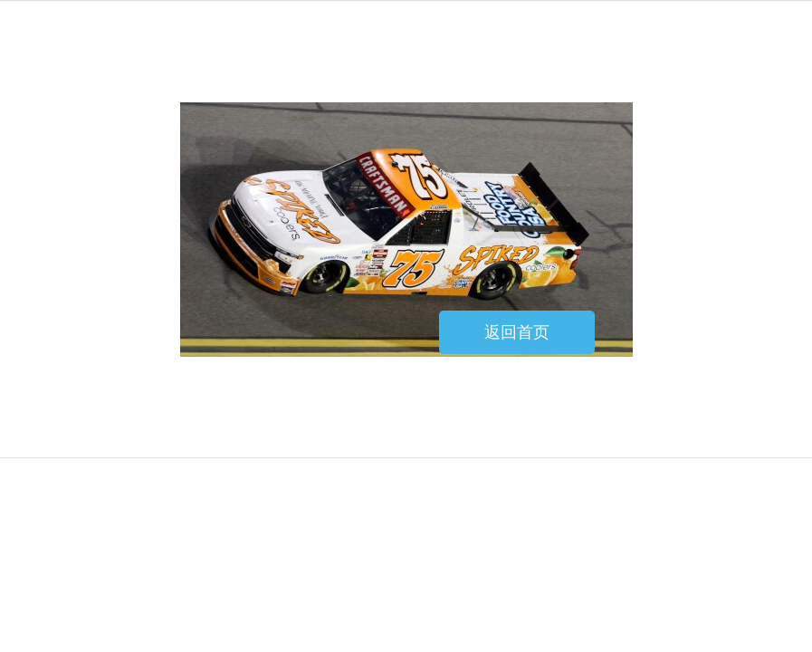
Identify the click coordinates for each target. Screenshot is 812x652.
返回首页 (517, 332)
